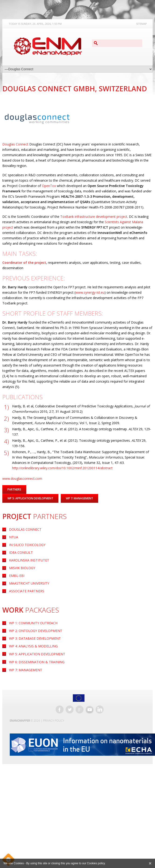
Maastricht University (29, 583)
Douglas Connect (25, 529)
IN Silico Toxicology (27, 545)
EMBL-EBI (17, 576)
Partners (14, 489)
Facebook (60, 709)
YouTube (90, 709)
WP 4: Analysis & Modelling (33, 646)
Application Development (37, 654)
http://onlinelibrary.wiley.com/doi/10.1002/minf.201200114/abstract (62, 468)
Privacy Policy (54, 721)
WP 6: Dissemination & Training (37, 662)
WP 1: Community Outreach (33, 623)
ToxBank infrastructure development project (94, 217)
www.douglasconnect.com (22, 478)
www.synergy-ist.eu (90, 292)
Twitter (70, 709)
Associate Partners (27, 591)
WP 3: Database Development (35, 638)
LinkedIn (100, 709)
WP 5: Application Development (30, 498)
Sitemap (142, 24)
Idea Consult (21, 552)
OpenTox (49, 186)
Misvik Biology (22, 568)
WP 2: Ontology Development (36, 631)
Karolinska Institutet (29, 560)
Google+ (80, 709)
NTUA (14, 537)
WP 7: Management (26, 670)
